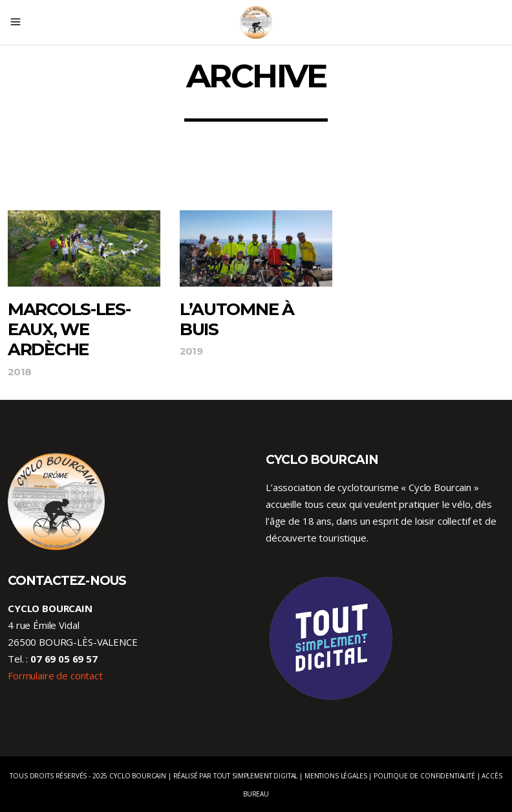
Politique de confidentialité (424, 776)
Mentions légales (336, 776)
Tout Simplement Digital (256, 776)
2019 (191, 351)
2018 (19, 372)
